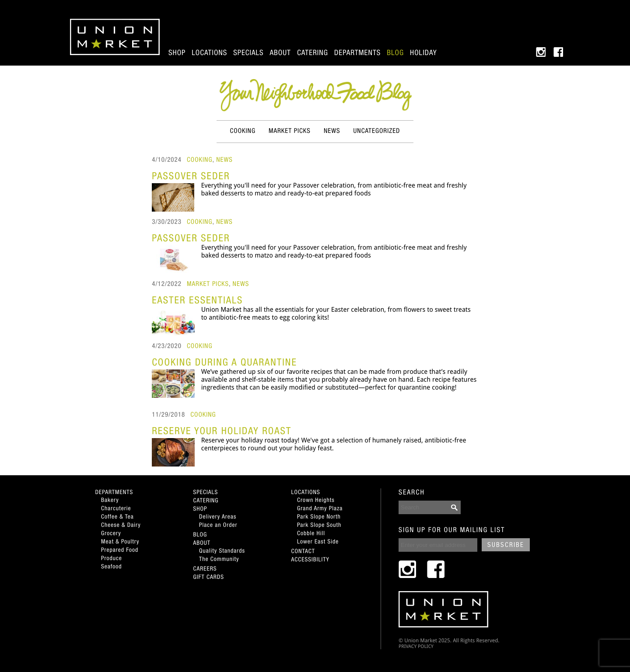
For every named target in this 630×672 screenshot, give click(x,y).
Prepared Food (120, 550)
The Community (219, 559)
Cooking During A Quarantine (224, 362)
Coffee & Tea (117, 516)
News (332, 131)
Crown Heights (316, 500)
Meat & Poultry (120, 541)
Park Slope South (319, 525)
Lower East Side (318, 541)
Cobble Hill (311, 533)
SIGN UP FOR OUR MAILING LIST (452, 530)
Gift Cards (209, 577)
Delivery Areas (218, 516)
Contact (303, 551)
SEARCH (412, 492)
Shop (177, 52)
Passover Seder (191, 176)
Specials (248, 52)
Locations (209, 52)
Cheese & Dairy (121, 525)
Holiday (423, 52)
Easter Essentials (197, 300)
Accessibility (310, 559)
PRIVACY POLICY (416, 646)
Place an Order (218, 525)
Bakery (110, 500)
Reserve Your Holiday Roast (222, 431)
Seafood (111, 566)
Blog (395, 52)
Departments (357, 52)
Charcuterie (116, 508)
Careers (205, 568)
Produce (112, 558)
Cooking (243, 131)
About (280, 52)
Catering (313, 52)
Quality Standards (222, 550)
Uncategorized (377, 131)
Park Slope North (319, 516)
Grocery (111, 533)
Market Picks (290, 131)
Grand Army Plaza (320, 508)
